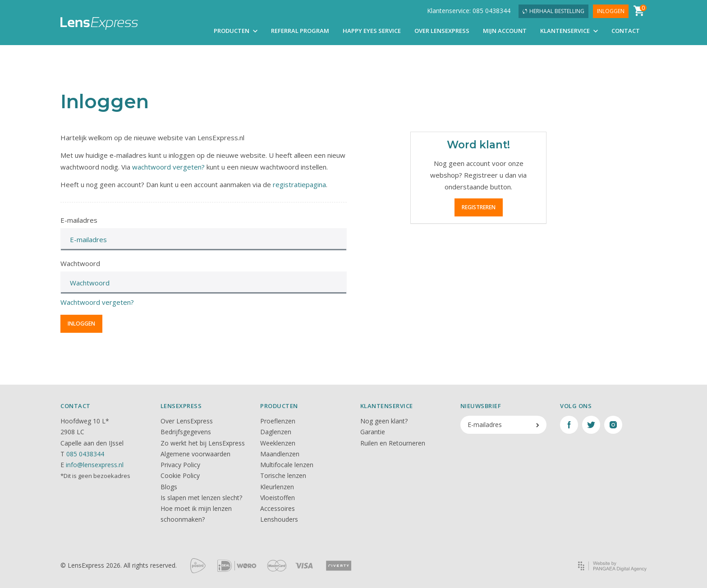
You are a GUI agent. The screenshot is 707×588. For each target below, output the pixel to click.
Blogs (169, 487)
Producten (236, 31)
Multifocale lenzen (287, 465)
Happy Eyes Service (372, 31)
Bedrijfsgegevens (186, 432)
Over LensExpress (442, 31)
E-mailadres (79, 220)
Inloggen (611, 11)
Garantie (373, 432)
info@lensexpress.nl (95, 465)
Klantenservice (569, 31)
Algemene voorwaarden (195, 454)
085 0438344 (85, 454)
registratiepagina (299, 184)
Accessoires (278, 508)
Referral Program (300, 31)
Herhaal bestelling (553, 11)
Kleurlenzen (277, 487)
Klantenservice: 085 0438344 (469, 11)
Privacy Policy (180, 465)
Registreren (479, 207)
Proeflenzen (278, 421)
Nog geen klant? (384, 421)
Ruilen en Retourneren (393, 443)
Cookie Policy (180, 475)
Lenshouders (279, 519)
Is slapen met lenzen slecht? (201, 498)
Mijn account (505, 31)
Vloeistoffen (278, 498)
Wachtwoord (80, 263)
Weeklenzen (278, 443)
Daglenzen (276, 432)
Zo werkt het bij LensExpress (203, 443)
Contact (626, 31)
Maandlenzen (280, 454)
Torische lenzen (283, 475)
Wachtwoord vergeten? (97, 302)
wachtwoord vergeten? (168, 167)
